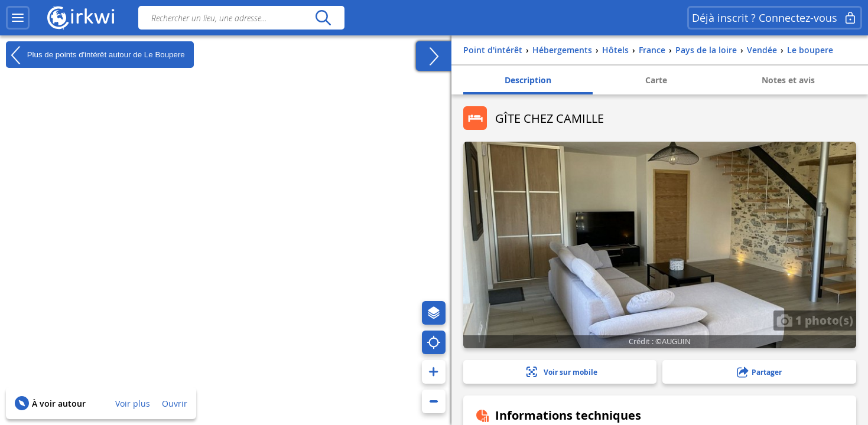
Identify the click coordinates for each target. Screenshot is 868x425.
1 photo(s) (815, 320)
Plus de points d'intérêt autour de (95, 55)
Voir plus (133, 403)
